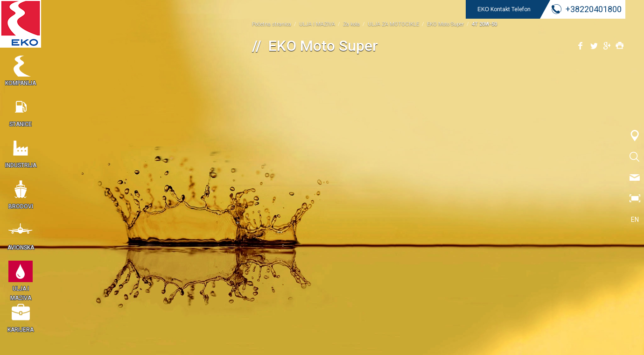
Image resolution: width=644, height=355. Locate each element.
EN (635, 220)
